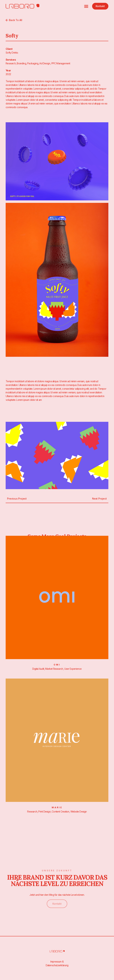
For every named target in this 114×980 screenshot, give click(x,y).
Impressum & (57, 962)
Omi (57, 665)
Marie (57, 807)
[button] (86, 6)
